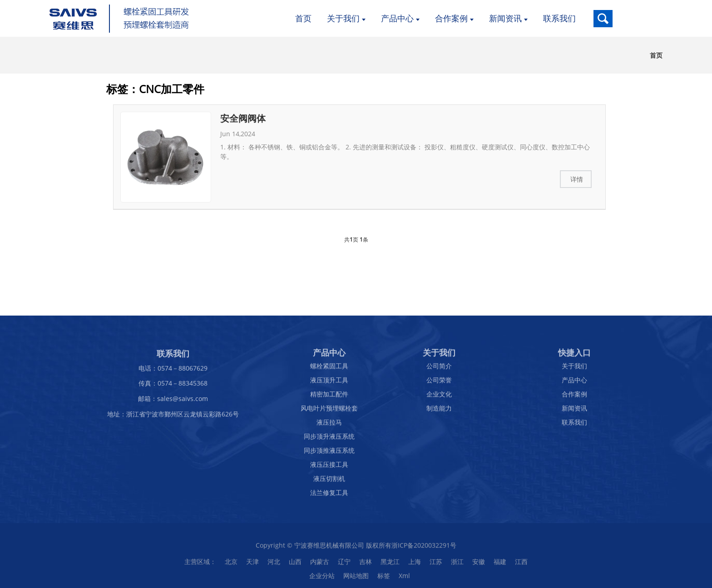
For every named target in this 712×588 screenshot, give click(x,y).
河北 (274, 565)
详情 (577, 179)
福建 (500, 565)
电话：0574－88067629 (173, 371)
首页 (656, 55)
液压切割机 (329, 482)
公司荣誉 (439, 383)
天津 (252, 565)
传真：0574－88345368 (173, 386)
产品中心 (574, 383)
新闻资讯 (574, 411)
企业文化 (439, 397)
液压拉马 (329, 425)
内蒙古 (320, 565)
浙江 (457, 565)
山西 (295, 565)
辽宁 (344, 565)
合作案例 (574, 397)
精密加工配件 (329, 397)
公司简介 (439, 369)
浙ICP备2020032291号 (424, 548)
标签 (384, 579)
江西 (521, 565)
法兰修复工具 (329, 496)
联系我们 (574, 425)
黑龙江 (390, 565)
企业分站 (322, 579)
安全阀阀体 (243, 118)
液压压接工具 (329, 467)
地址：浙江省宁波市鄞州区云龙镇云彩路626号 (173, 417)
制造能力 (439, 411)
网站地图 (356, 579)
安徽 (479, 565)
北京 (231, 565)
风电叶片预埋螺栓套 (329, 411)
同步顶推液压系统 (329, 453)
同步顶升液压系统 (329, 439)
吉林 (366, 565)
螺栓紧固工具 (329, 369)
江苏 (436, 565)
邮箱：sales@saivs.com (173, 402)
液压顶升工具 (329, 383)
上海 (415, 565)
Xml (404, 579)
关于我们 (574, 369)
